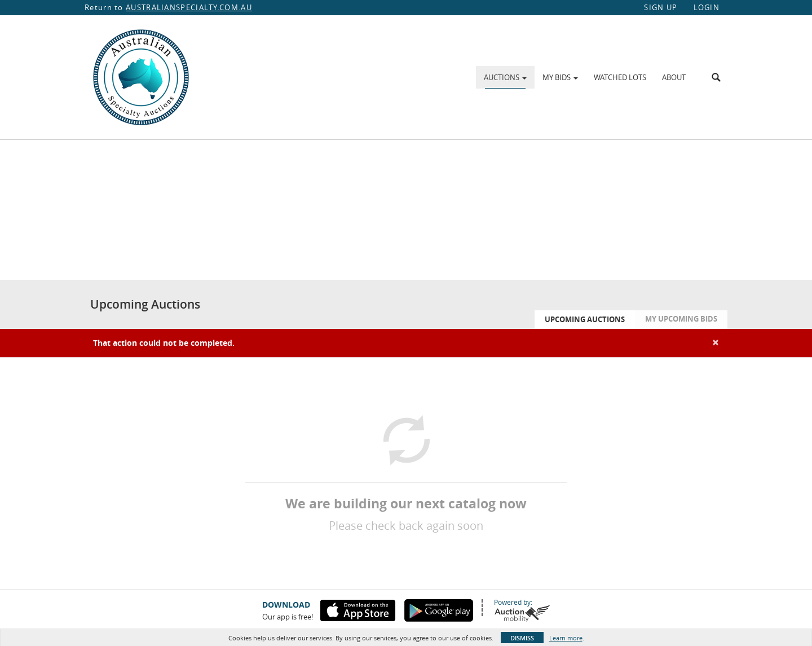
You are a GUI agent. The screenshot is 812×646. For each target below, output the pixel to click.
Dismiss (522, 638)
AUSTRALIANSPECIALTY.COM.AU (189, 7)
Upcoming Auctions (585, 319)
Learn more (566, 638)
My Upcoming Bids (681, 319)
